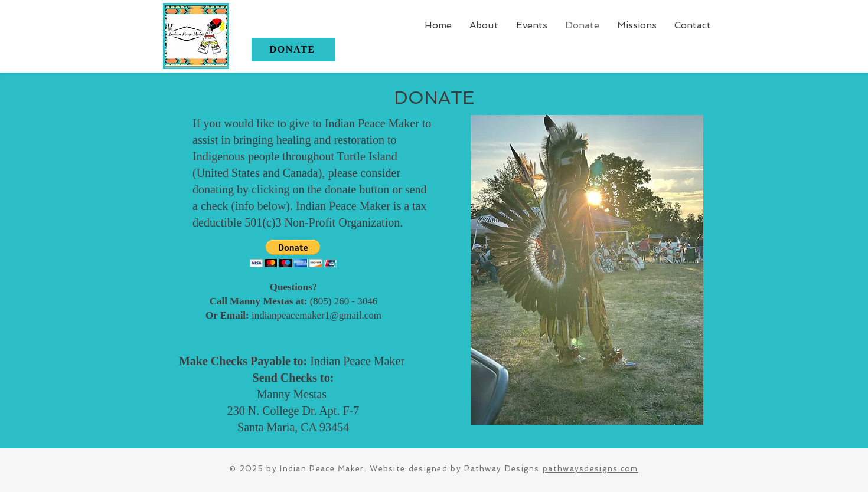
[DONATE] (293, 50)
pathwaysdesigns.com (590, 469)
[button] (637, 25)
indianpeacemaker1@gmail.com (316, 315)
